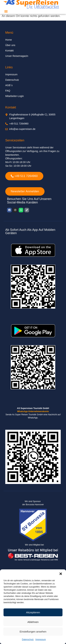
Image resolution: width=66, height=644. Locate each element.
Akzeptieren (33, 612)
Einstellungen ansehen (33, 632)
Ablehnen (33, 622)
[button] (61, 574)
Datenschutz (28, 639)
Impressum (41, 639)
